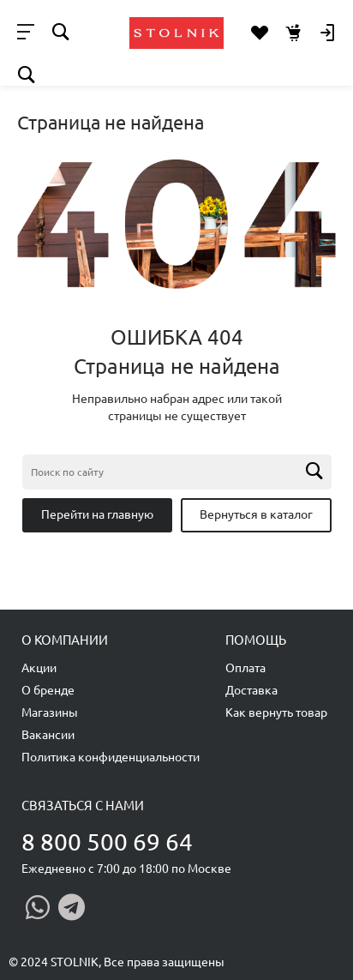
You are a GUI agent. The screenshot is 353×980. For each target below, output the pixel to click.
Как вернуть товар (276, 712)
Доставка (251, 690)
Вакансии (48, 735)
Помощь (256, 640)
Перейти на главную (97, 514)
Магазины (50, 712)
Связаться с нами (83, 806)
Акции (39, 668)
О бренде (48, 690)
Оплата (245, 668)
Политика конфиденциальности (111, 757)
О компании (65, 640)
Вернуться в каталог (256, 514)
